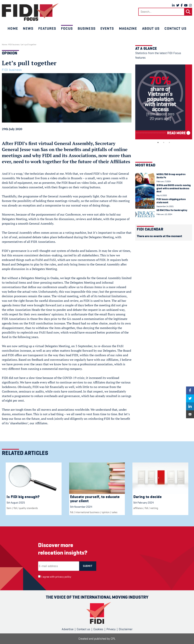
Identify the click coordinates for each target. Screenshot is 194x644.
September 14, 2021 (165, 206)
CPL (113, 639)
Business (87, 28)
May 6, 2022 (162, 195)
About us (151, 28)
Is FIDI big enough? (23, 497)
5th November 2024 (81, 507)
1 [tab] (158, 143)
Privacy (111, 629)
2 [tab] (164, 143)
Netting (154, 508)
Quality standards (28, 508)
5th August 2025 (16, 503)
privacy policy (63, 577)
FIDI (15, 508)
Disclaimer (126, 629)
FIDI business (14, 45)
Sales (115, 512)
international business (88, 512)
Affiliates (138, 508)
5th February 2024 (144, 503)
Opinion (106, 512)
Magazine (128, 28)
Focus (67, 28)
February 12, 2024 (164, 214)
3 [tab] (169, 143)
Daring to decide (147, 497)
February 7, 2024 (164, 181)
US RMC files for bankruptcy (172, 210)
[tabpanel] (164, 102)
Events (107, 28)
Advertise (68, 629)
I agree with (56, 577)
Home (13, 28)
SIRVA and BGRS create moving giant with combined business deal (174, 188)
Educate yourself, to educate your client (95, 499)
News (28, 28)
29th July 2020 (12, 129)
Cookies (98, 629)
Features (47, 28)
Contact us (175, 28)
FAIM (9, 508)
